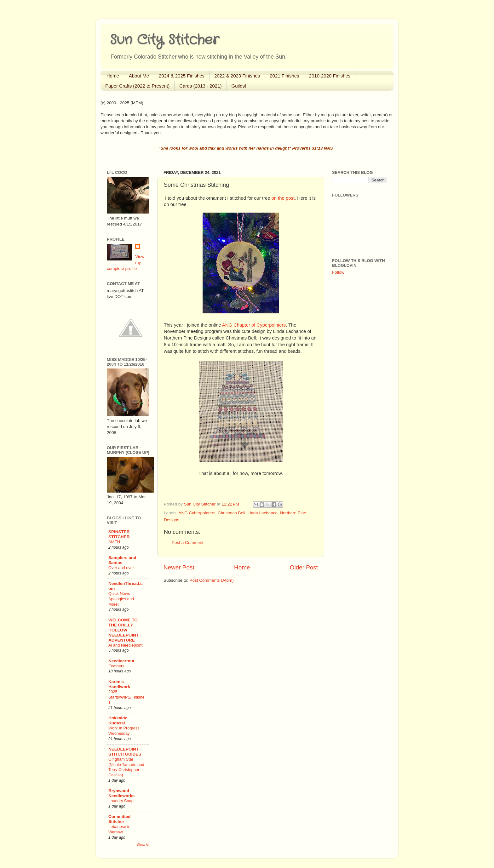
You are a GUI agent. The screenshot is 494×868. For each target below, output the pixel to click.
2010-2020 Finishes (330, 76)
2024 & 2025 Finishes (182, 76)
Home (113, 76)
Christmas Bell (231, 513)
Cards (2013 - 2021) (200, 86)
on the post (283, 198)
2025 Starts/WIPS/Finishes (126, 697)
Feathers (116, 666)
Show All (143, 845)
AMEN (114, 542)
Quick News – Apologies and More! (121, 599)
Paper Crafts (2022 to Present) (137, 86)
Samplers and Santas (122, 560)
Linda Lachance (263, 513)
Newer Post (179, 567)
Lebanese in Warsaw (119, 829)
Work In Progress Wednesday (124, 731)
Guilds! (239, 86)
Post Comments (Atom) (212, 580)
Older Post (304, 567)
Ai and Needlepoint (125, 645)
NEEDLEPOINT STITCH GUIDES (125, 752)
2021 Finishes (284, 76)
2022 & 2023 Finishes (237, 76)
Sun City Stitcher (164, 40)
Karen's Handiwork (119, 684)
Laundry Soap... (123, 801)
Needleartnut (121, 661)
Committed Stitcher (120, 819)
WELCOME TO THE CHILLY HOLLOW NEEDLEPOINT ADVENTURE (123, 630)
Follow (338, 272)
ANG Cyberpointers (197, 513)
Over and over (121, 568)
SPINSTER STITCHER (119, 534)
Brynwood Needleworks (121, 793)
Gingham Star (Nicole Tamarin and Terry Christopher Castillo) (126, 767)
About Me (139, 76)
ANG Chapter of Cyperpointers (254, 325)
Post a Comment (188, 542)
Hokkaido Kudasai (118, 720)
